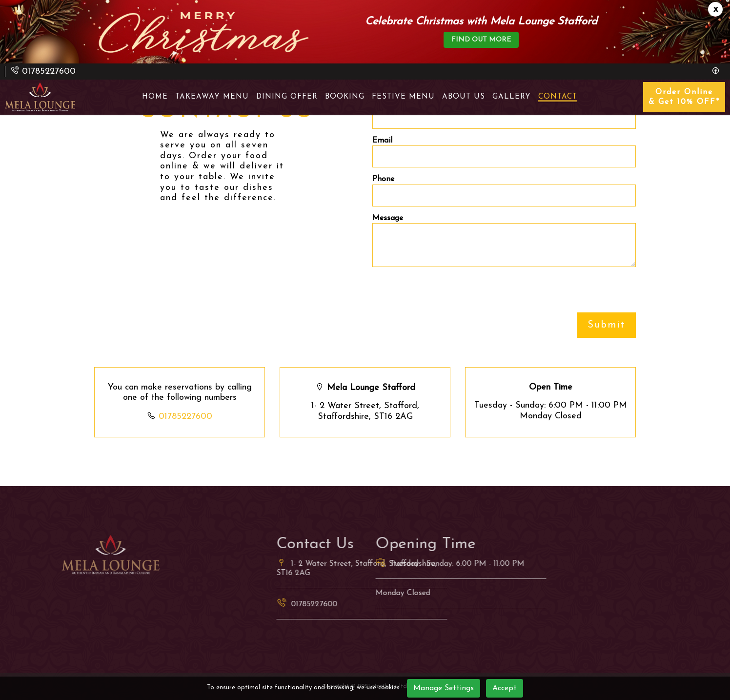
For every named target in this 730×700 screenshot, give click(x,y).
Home (155, 97)
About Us (464, 97)
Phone (383, 179)
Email (382, 141)
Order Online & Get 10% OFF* (684, 97)
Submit (607, 325)
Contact (558, 97)
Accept (505, 688)
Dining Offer (287, 97)
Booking (345, 97)
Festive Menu (403, 97)
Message (388, 218)
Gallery (512, 97)
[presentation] (446, 293)
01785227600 (185, 417)
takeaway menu (212, 97)
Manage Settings (444, 688)
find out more (481, 40)
